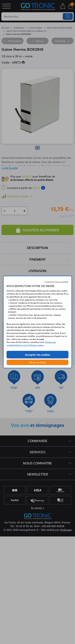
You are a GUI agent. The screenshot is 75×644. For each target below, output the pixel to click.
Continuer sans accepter (56, 282)
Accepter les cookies (37, 355)
